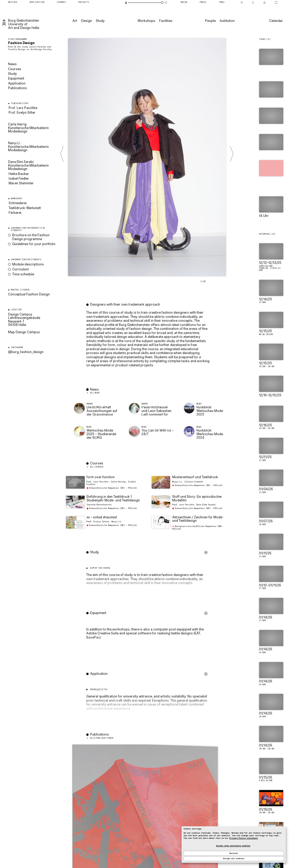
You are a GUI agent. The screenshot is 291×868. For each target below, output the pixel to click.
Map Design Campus (24, 332)
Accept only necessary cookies (233, 846)
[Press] (203, 3)
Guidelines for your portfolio (34, 244)
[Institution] (227, 21)
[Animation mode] (166, 2)
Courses (15, 69)
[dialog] (234, 845)
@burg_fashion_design (26, 352)
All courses (97, 467)
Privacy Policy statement (243, 838)
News (12, 64)
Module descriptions (28, 265)
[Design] (86, 21)
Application (17, 83)
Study (13, 74)
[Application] (37, 3)
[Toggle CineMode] (276, 3)
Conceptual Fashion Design (29, 295)
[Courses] (61, 3)
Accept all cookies (234, 859)
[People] (210, 21)
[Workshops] (146, 21)
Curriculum (21, 270)
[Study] (100, 21)
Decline (234, 853)
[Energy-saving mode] (126, 2)
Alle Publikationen (102, 738)
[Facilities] (166, 21)
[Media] (184, 3)
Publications (17, 88)
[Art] (75, 21)
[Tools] (222, 3)
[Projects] (84, 3)
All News (95, 393)
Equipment (16, 79)
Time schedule (23, 275)
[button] (148, 579)
